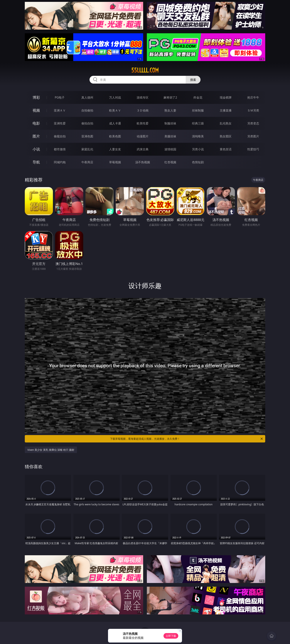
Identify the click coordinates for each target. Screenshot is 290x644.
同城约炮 (60, 162)
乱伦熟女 (226, 123)
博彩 (36, 97)
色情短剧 (198, 162)
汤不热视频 (143, 162)
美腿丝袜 (170, 136)
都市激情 (60, 149)
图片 (36, 136)
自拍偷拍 (87, 110)
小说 (36, 149)
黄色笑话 (226, 149)
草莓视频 (115, 162)
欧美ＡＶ (115, 110)
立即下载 (171, 636)
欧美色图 (115, 136)
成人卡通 (115, 123)
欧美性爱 (143, 123)
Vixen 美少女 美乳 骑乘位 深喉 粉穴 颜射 (51, 450)
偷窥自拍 (60, 136)
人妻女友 (115, 149)
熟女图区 (226, 136)
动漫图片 (143, 136)
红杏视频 (170, 162)
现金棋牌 (226, 97)
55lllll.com (145, 70)
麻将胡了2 (170, 97)
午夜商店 (87, 162)
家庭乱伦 (87, 149)
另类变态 (253, 123)
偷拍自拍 (87, 123)
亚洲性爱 (60, 123)
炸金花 (198, 97)
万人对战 (115, 97)
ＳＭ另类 (253, 110)
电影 (36, 123)
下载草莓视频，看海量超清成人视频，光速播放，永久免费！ (187, 439)
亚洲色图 (87, 136)
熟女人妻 (170, 110)
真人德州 (87, 97)
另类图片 (253, 136)
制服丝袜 (170, 123)
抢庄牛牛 (253, 97)
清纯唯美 (198, 136)
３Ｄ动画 (143, 110)
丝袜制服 (198, 110)
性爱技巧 (253, 149)
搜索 (193, 80)
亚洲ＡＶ (60, 110)
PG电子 (60, 97)
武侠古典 (143, 149)
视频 (36, 110)
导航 (36, 162)
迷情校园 (170, 149)
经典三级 (198, 123)
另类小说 (198, 149)
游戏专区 (143, 97)
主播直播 (226, 110)
